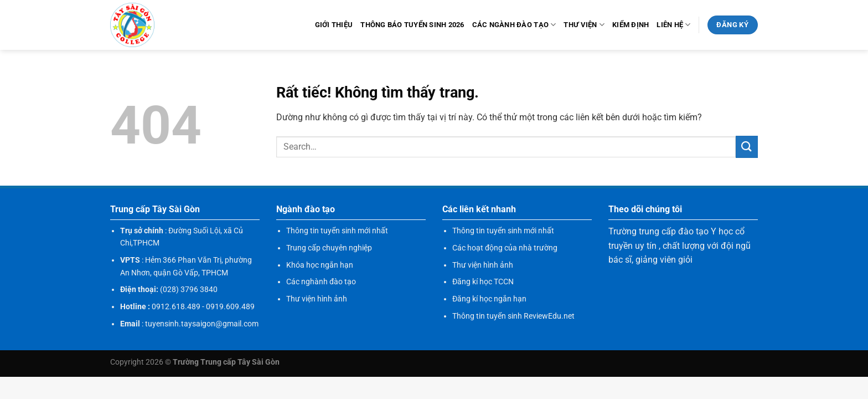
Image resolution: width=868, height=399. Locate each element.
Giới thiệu (334, 25)
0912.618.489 (176, 306)
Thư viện (584, 25)
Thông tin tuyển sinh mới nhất (337, 231)
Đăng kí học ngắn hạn (489, 299)
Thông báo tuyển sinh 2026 (412, 25)
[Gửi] (747, 147)
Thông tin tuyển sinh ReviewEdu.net (513, 316)
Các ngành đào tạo (514, 25)
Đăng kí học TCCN (483, 282)
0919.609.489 (230, 306)
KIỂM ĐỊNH (631, 25)
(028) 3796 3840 (189, 289)
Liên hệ (673, 25)
